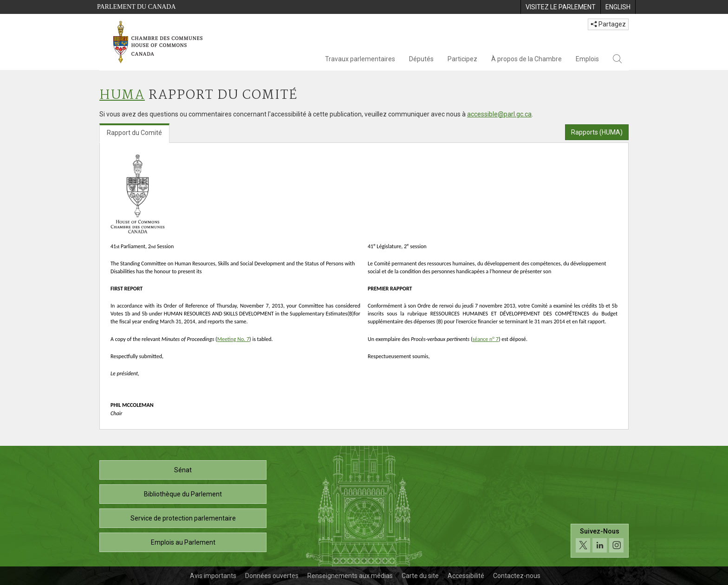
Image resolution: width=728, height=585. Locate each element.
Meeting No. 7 (233, 339)
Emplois (587, 59)
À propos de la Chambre (526, 59)
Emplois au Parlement (183, 542)
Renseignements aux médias (350, 576)
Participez (462, 59)
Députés (421, 59)
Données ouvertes (272, 576)
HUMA (122, 95)
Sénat (183, 470)
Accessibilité (466, 576)
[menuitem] (560, 7)
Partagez (608, 24)
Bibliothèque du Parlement (183, 494)
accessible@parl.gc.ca (499, 114)
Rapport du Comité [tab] (134, 133)
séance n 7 (486, 339)
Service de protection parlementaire (183, 518)
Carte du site (420, 576)
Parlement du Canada (136, 7)
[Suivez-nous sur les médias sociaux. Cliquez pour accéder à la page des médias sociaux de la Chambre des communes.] (600, 541)
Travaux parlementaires (360, 59)
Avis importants (213, 576)
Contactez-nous (517, 576)
